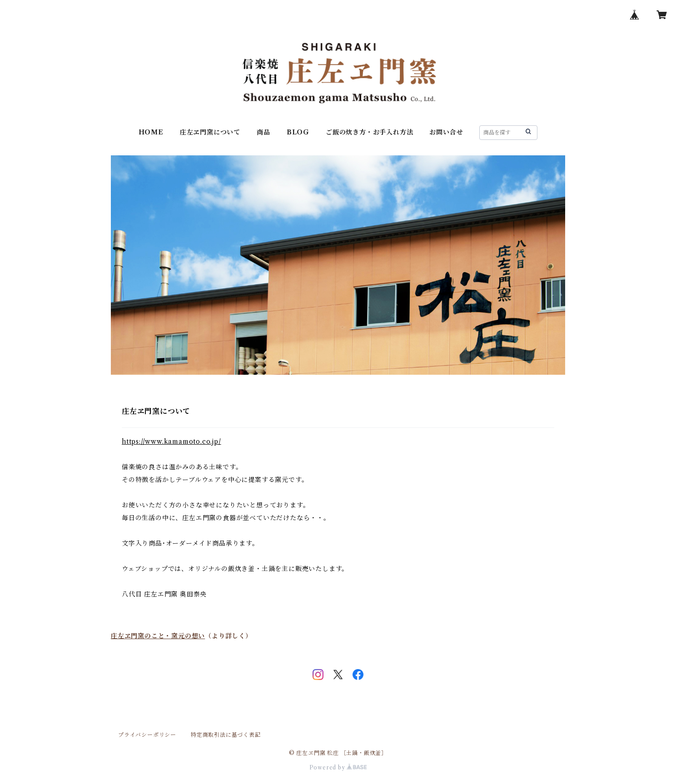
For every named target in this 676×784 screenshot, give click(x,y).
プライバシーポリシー (147, 735)
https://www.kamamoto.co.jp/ (171, 442)
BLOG (298, 132)
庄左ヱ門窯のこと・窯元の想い (158, 636)
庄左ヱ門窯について (210, 132)
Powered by (338, 767)
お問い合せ (446, 132)
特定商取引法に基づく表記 (226, 735)
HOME (151, 132)
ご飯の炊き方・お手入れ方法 (369, 132)
